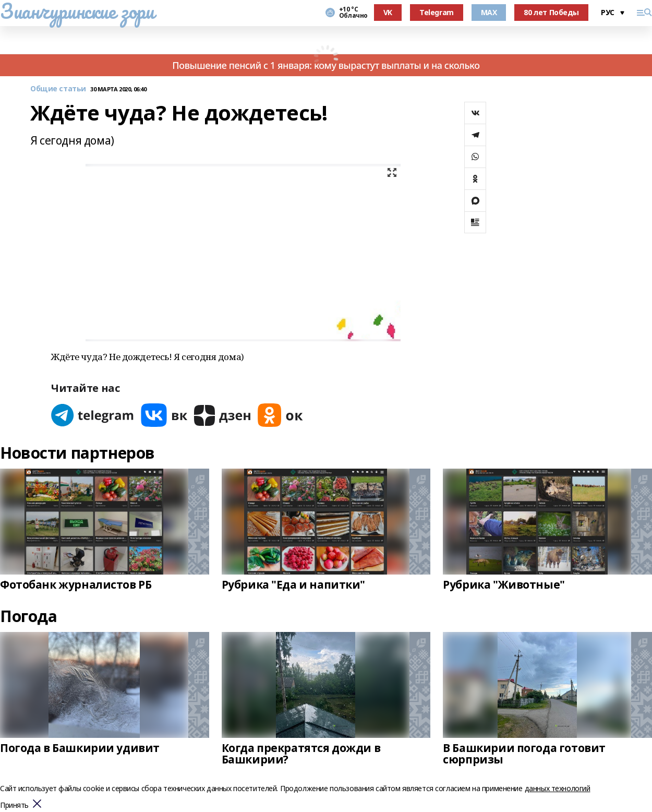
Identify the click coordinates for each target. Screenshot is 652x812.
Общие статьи (58, 89)
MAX (489, 12)
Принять (14, 805)
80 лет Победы (551, 12)
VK (388, 12)
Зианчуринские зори (77, 11)
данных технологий (558, 788)
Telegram (437, 12)
